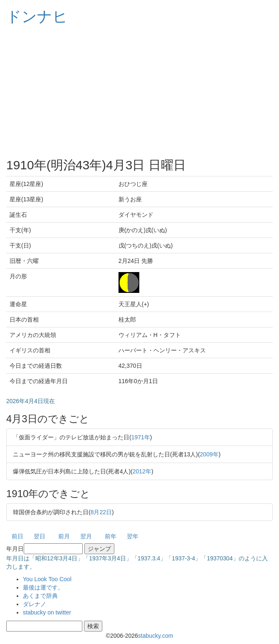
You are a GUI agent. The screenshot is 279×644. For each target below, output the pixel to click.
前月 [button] (64, 536)
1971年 (141, 437)
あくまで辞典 (40, 596)
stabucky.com (156, 636)
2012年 (142, 471)
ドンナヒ (37, 16)
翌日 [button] (40, 536)
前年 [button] (111, 536)
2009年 (209, 454)
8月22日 (101, 512)
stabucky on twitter (47, 612)
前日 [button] (17, 536)
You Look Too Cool (47, 579)
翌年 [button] (133, 536)
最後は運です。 (43, 587)
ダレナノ (35, 604)
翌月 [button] (86, 536)
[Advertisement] (139, 92)
